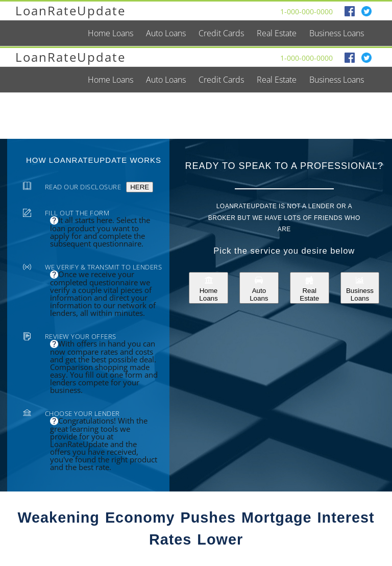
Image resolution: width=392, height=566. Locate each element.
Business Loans (360, 288)
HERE (140, 187)
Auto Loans (259, 288)
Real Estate (309, 288)
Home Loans (208, 288)
